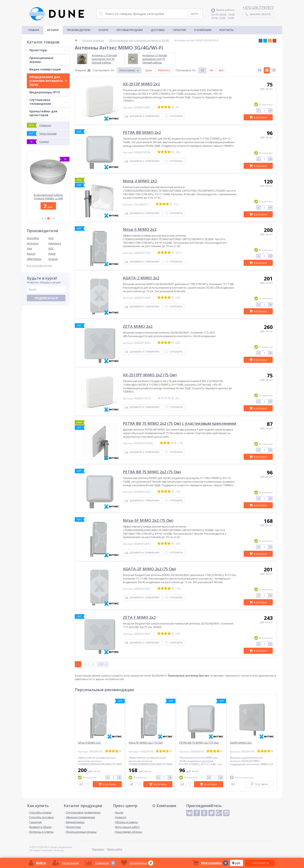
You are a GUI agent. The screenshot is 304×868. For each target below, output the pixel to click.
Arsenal (53, 259)
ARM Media (34, 259)
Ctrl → (103, 664)
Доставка (158, 30)
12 (202, 70)
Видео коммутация (48, 69)
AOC (51, 248)
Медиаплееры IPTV (48, 92)
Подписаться (46, 298)
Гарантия (179, 30)
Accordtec (33, 238)
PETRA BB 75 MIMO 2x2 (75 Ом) (199, 743)
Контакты (227, 30)
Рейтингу (164, 70)
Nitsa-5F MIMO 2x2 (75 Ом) (146, 743)
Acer (51, 238)
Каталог (53, 30)
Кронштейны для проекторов (43, 113)
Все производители (39, 266)
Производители (79, 30)
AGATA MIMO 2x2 (241, 743)
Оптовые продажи (130, 30)
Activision (33, 243)
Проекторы (48, 50)
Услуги (103, 30)
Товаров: (80, 70)
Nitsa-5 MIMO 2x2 (89, 743)
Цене (148, 70)
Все (221, 70)
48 (211, 70)
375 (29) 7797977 (259, 7)
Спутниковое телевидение (48, 102)
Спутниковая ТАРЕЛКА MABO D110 (48, 197)
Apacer (31, 254)
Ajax (29, 248)
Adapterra (55, 243)
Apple (52, 254)
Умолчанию (127, 70)
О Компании (203, 30)
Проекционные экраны (41, 60)
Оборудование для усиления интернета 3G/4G (48, 81)
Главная (34, 30)
